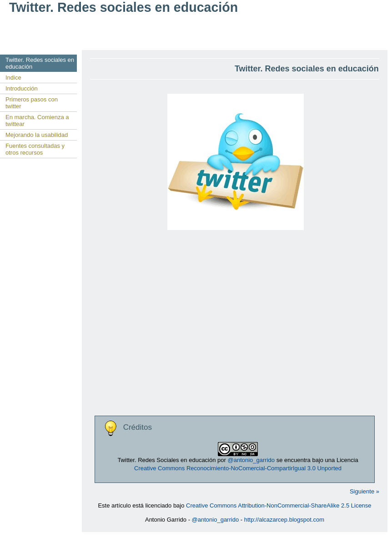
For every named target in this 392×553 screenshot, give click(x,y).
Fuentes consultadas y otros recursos (35, 149)
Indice (13, 78)
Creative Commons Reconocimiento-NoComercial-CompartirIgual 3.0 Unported (238, 468)
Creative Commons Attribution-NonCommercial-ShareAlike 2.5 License (279, 505)
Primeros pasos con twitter (32, 103)
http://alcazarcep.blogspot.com (284, 520)
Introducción (22, 88)
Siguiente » (364, 491)
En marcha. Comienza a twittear (37, 121)
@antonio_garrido (251, 460)
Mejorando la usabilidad (37, 135)
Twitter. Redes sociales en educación (40, 63)
